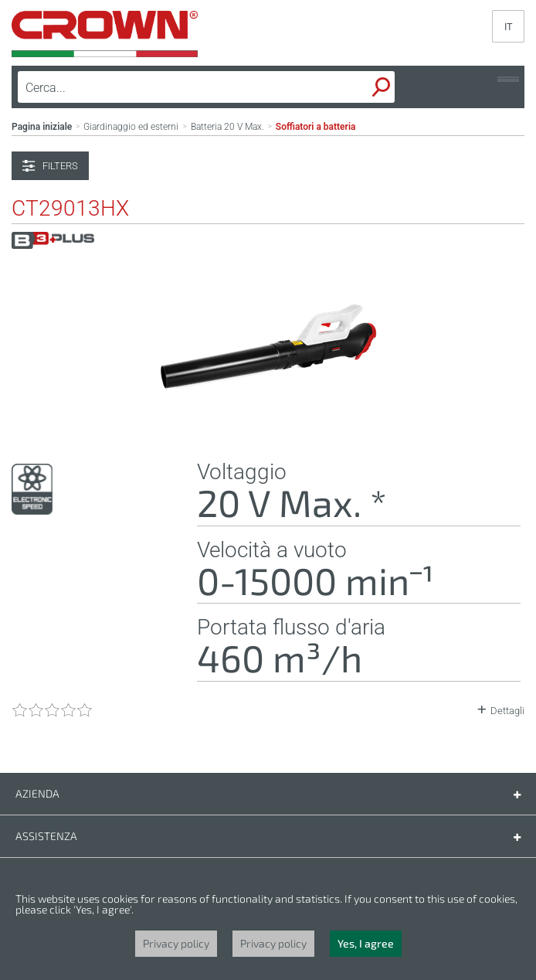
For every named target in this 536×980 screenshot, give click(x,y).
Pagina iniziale (42, 127)
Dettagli (507, 711)
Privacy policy (176, 943)
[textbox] (159, 87)
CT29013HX (70, 209)
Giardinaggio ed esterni (131, 127)
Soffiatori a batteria (316, 127)
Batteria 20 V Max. (227, 127)
